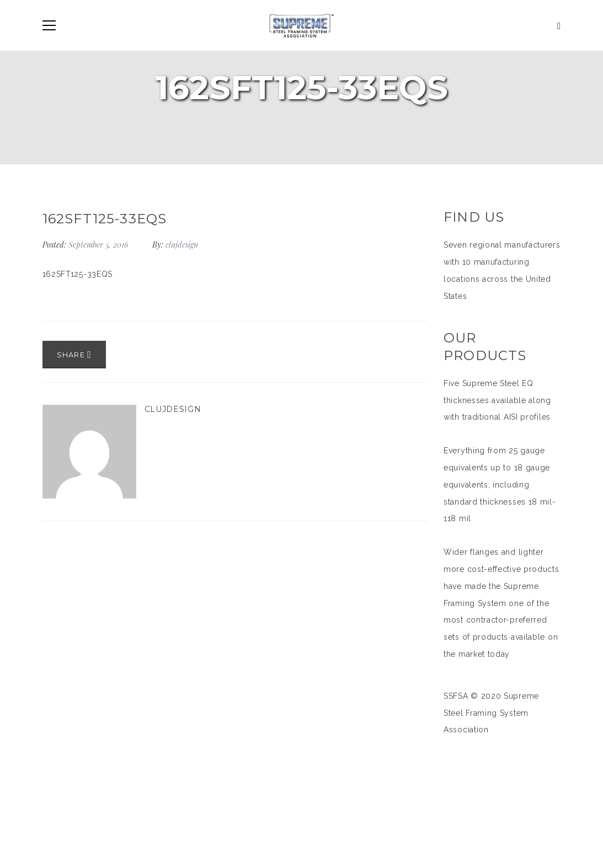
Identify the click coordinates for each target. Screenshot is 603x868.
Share (74, 355)
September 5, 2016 (99, 245)
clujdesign (182, 245)
